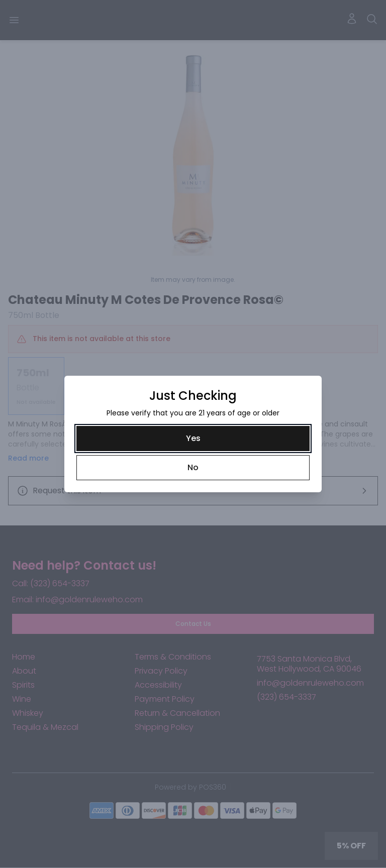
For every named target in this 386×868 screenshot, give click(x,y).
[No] (193, 468)
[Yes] (193, 439)
